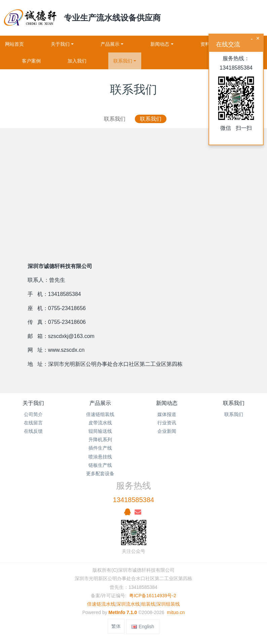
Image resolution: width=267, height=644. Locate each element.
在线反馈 (33, 431)
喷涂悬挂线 (100, 457)
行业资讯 (167, 423)
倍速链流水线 (101, 604)
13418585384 (133, 500)
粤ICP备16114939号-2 (153, 596)
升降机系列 (100, 440)
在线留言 (33, 423)
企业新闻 (167, 431)
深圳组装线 (168, 604)
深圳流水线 (128, 604)
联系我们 (115, 119)
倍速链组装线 (100, 414)
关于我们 (33, 403)
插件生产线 (100, 448)
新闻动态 (167, 403)
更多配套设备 (100, 473)
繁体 (116, 626)
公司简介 (33, 414)
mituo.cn (176, 612)
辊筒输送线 (100, 431)
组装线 (148, 604)
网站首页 (14, 44)
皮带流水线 (100, 423)
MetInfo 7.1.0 (123, 612)
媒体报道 (167, 414)
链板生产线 (100, 465)
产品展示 (100, 403)
